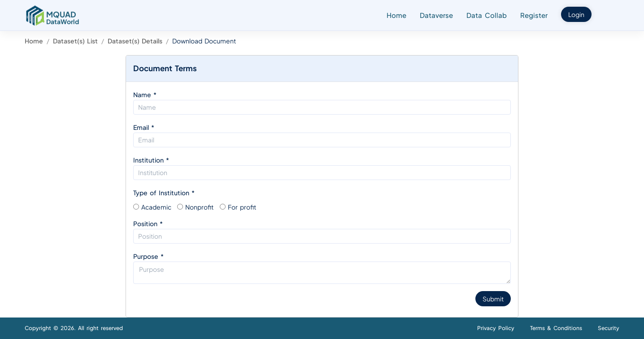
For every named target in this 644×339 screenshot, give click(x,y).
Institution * (151, 160)
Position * (148, 223)
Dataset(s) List (75, 41)
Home (396, 15)
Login (576, 14)
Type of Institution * (164, 193)
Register (534, 15)
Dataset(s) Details (135, 41)
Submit (493, 299)
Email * (144, 127)
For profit (242, 207)
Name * (145, 94)
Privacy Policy (496, 328)
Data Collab (487, 15)
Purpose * (148, 256)
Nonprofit (199, 207)
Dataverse (436, 15)
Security (609, 328)
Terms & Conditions (556, 328)
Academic (156, 207)
